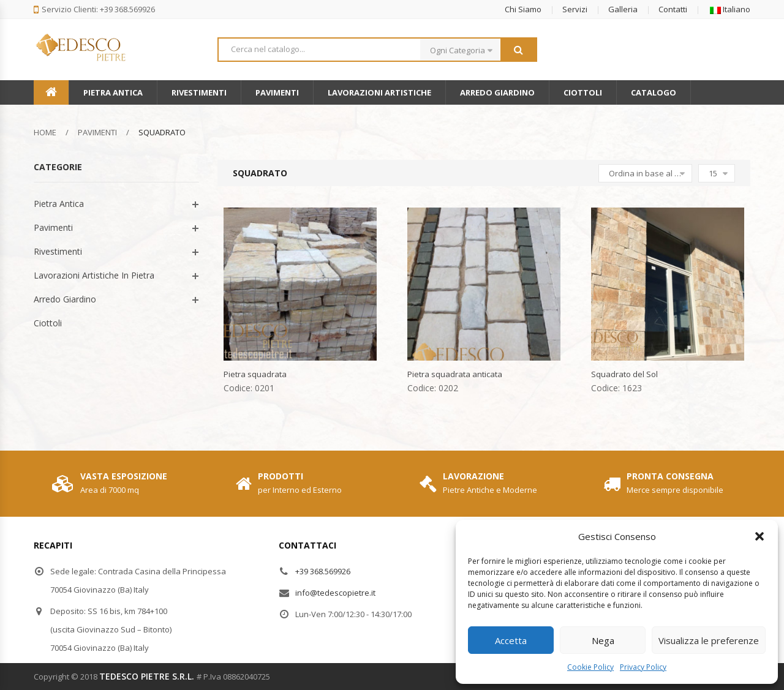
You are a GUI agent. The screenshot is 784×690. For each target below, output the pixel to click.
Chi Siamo (523, 9)
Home (45, 132)
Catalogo (654, 92)
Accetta (511, 640)
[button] (759, 536)
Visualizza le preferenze (709, 640)
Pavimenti (277, 92)
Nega (603, 640)
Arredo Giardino (497, 92)
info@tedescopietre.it (335, 593)
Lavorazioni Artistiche (379, 92)
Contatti (673, 9)
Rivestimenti (199, 92)
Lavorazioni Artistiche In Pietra (94, 275)
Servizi (575, 9)
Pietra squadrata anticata (455, 374)
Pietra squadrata (255, 374)
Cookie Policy (590, 667)
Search (518, 50)
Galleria (623, 9)
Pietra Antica (113, 92)
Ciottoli (583, 92)
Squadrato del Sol (624, 374)
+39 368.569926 (323, 571)
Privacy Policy (643, 667)
